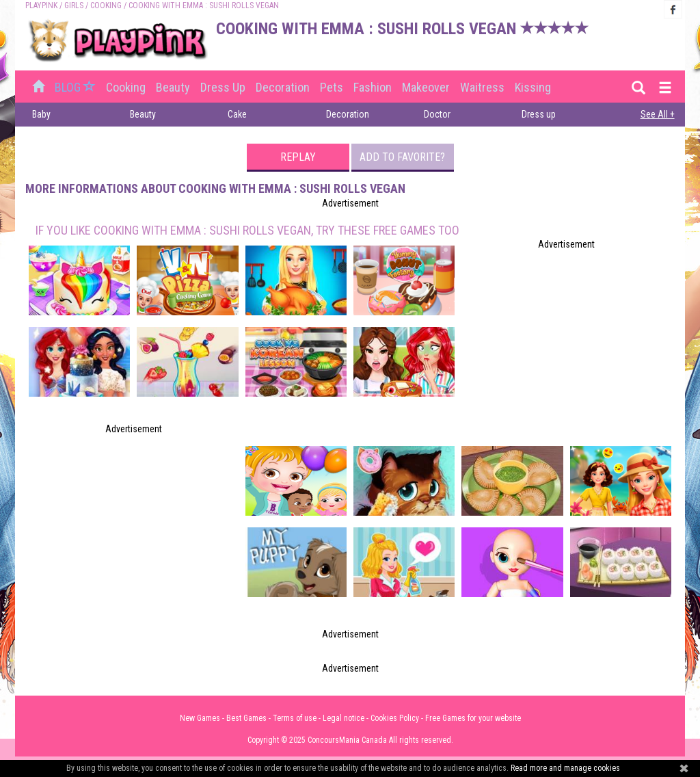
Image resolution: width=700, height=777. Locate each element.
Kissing (533, 87)
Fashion (373, 87)
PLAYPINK (41, 5)
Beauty (173, 87)
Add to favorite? (402, 157)
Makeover (426, 87)
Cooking (106, 5)
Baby (41, 114)
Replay (298, 157)
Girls (74, 5)
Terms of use (295, 718)
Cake (237, 114)
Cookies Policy (395, 718)
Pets (332, 87)
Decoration (283, 87)
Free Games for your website (473, 718)
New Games (200, 718)
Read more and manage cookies (565, 768)
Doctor (437, 114)
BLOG (77, 87)
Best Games (246, 718)
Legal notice (344, 718)
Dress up (223, 87)
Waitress (482, 87)
